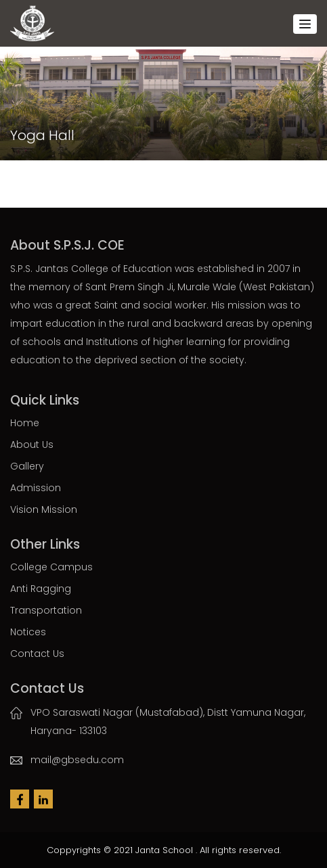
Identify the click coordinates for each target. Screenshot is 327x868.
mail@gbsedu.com (77, 760)
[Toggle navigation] (305, 24)
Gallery (27, 466)
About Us (32, 444)
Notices (28, 632)
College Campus (51, 567)
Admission (36, 488)
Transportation (46, 610)
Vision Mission (44, 509)
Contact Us (37, 654)
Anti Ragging (41, 589)
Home (25, 423)
